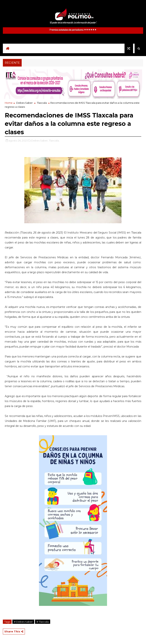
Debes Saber (24, 103)
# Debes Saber (23, 622)
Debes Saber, (40, 141)
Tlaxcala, (54, 141)
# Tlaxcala (43, 622)
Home (9, 103)
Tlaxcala (42, 103)
